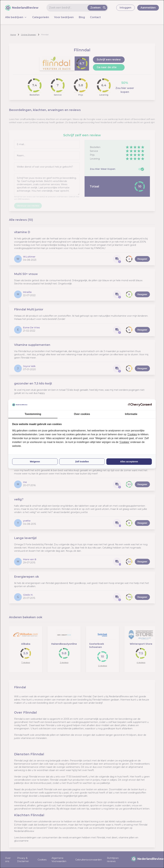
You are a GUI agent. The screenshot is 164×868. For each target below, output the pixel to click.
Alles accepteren (129, 462)
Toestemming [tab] (33, 414)
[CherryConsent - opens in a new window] (140, 405)
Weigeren (35, 462)
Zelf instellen (82, 462)
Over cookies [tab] (82, 414)
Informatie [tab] (131, 414)
